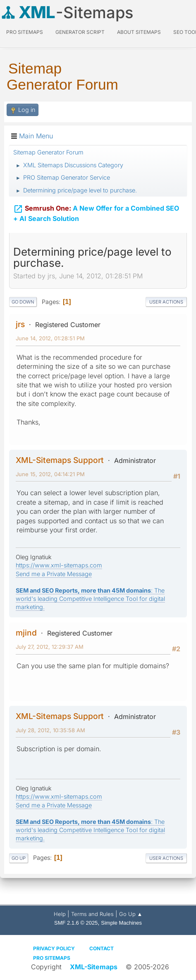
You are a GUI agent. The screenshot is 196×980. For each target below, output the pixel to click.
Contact (102, 948)
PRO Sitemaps (25, 32)
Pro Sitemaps (52, 958)
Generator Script (80, 32)
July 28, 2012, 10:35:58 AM (50, 730)
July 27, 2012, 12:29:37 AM (50, 647)
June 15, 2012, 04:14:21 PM (50, 474)
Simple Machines (121, 923)
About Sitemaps (139, 32)
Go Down (23, 302)
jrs (20, 324)
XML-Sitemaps (94, 967)
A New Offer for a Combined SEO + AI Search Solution (96, 213)
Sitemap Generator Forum (62, 76)
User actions (166, 302)
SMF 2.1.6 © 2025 (76, 923)
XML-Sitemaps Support (60, 460)
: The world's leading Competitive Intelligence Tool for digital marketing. (90, 599)
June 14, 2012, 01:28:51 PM (50, 338)
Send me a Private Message (54, 574)
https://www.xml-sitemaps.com (59, 565)
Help (60, 914)
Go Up (19, 858)
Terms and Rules (92, 914)
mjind (26, 633)
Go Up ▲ (131, 914)
